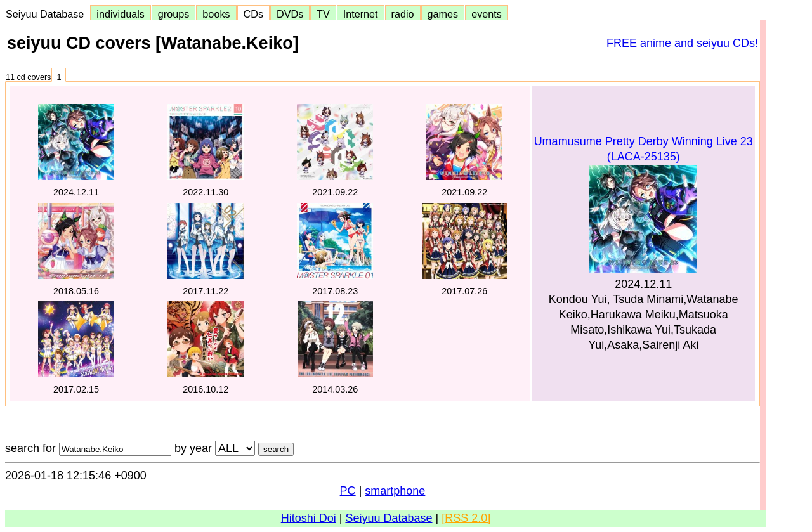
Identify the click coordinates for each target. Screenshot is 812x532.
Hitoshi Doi (309, 518)
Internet (361, 14)
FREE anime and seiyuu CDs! (682, 43)
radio (403, 14)
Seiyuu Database (48, 14)
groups (174, 14)
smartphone (395, 491)
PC (348, 491)
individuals (121, 14)
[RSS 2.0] (466, 518)
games (443, 14)
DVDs (290, 14)
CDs (253, 14)
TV (323, 14)
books (216, 14)
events (487, 14)
